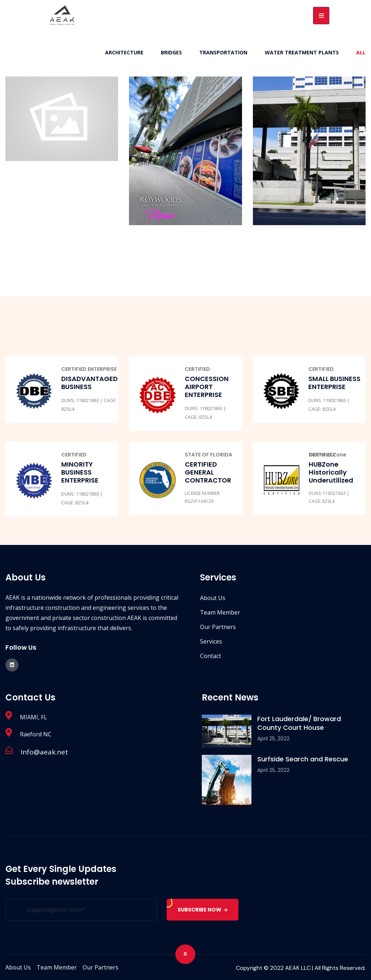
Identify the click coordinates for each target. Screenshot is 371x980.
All (361, 52)
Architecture (124, 52)
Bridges (171, 52)
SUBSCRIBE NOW (204, 910)
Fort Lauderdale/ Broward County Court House (299, 723)
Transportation (223, 52)
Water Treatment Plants (302, 52)
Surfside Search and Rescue (303, 759)
